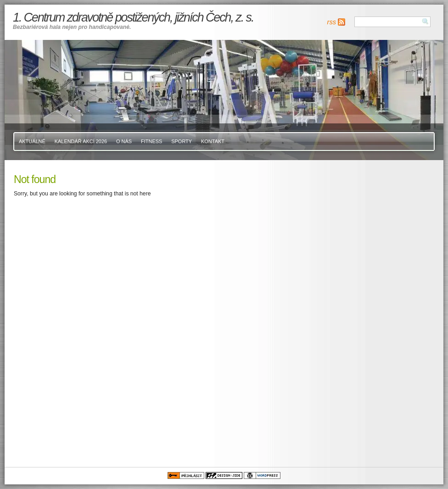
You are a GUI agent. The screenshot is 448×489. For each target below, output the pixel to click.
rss (332, 22)
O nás (124, 141)
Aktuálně (32, 141)
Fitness (151, 141)
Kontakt (213, 141)
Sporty (182, 141)
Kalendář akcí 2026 (81, 141)
